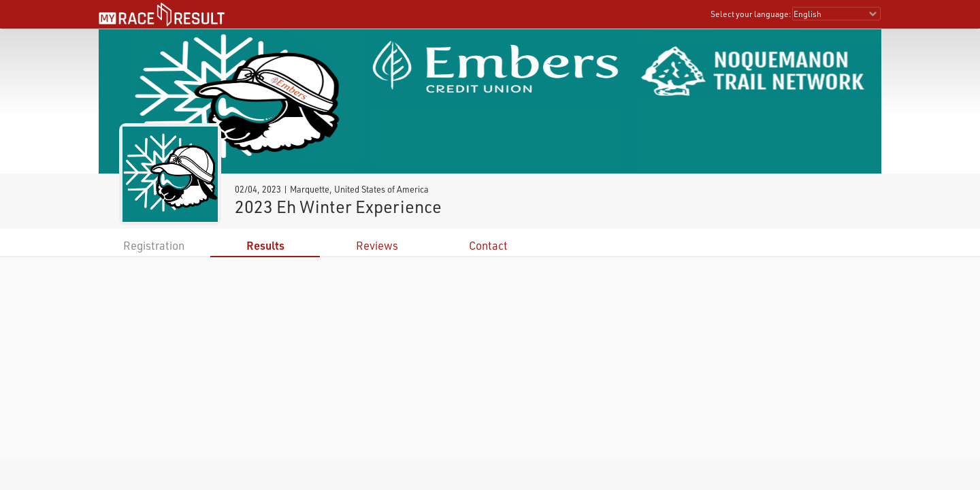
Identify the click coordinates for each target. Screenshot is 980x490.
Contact (488, 245)
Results (265, 245)
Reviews (377, 245)
